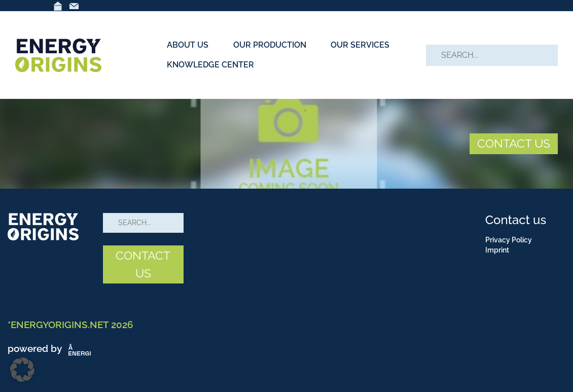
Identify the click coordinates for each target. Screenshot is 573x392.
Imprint (497, 250)
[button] (22, 370)
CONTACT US (514, 143)
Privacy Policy (509, 240)
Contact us (516, 220)
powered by (51, 348)
